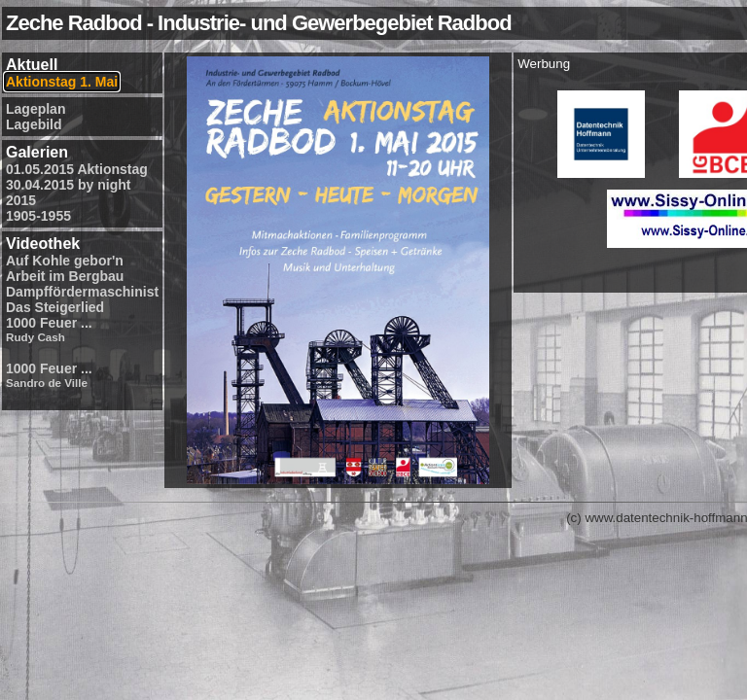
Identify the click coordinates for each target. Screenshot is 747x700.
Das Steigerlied (55, 307)
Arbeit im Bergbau (65, 276)
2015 (21, 200)
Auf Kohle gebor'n (65, 261)
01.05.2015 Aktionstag (77, 169)
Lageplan (36, 109)
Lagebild (34, 124)
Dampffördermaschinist (82, 292)
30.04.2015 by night (68, 185)
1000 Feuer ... (49, 329)
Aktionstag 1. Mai (62, 82)
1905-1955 (38, 216)
